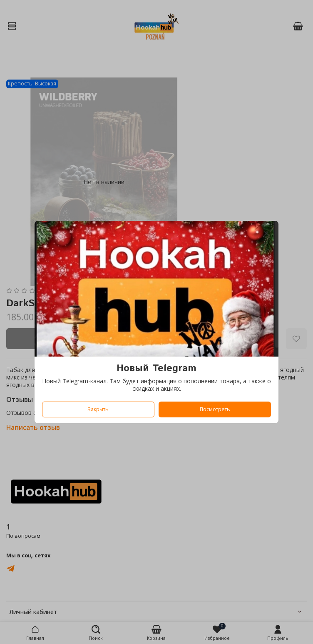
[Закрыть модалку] (266, 234)
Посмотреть (215, 409)
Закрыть (98, 409)
